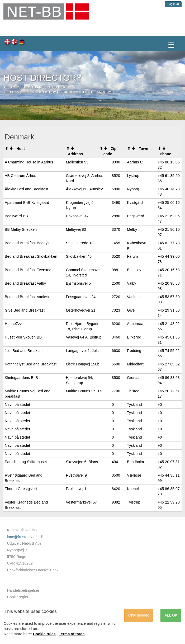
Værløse (134, 475)
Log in (173, 4)
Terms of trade (72, 634)
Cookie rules (44, 634)
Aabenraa (135, 324)
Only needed (139, 615)
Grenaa (133, 378)
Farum (132, 256)
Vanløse (134, 297)
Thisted (133, 391)
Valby (132, 283)
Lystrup (133, 176)
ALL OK (171, 615)
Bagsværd (136, 216)
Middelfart (135, 364)
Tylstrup (134, 502)
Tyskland (134, 405)
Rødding (134, 351)
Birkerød (134, 337)
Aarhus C (135, 162)
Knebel (133, 489)
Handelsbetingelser (23, 590)
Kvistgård (135, 203)
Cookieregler (18, 597)
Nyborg (133, 189)
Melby (132, 229)
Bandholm (135, 462)
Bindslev (134, 270)
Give (131, 310)
